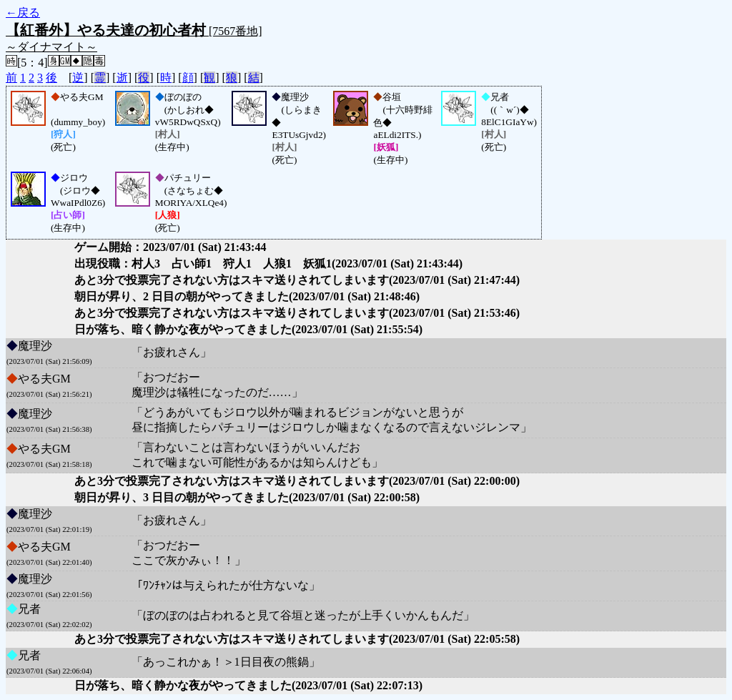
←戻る (23, 13)
